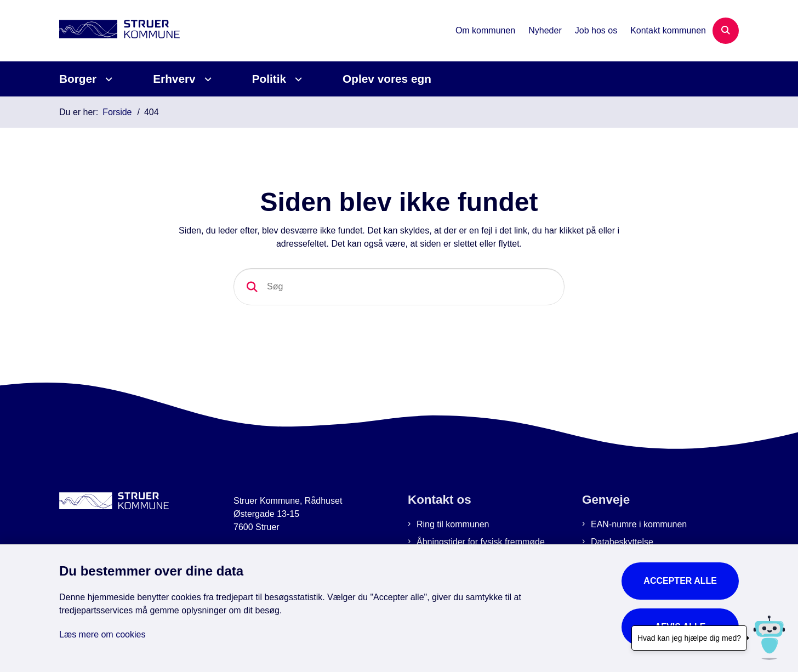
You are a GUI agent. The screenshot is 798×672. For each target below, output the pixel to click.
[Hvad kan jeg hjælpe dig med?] (769, 638)
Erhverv (174, 79)
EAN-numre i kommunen (639, 524)
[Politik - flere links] (297, 79)
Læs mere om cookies (102, 634)
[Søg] (399, 287)
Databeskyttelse (622, 542)
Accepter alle (680, 581)
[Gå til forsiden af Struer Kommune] (119, 31)
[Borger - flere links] (107, 79)
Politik (269, 79)
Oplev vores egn (387, 79)
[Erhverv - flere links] (206, 79)
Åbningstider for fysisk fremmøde (481, 542)
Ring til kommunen (453, 524)
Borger (78, 79)
